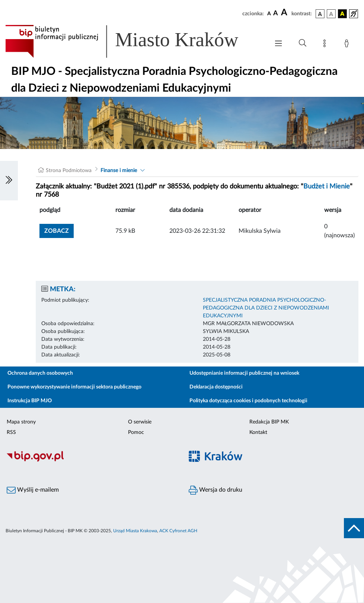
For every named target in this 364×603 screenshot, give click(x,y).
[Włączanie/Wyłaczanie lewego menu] (9, 181)
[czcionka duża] (285, 13)
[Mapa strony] (326, 45)
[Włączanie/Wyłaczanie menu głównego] (278, 44)
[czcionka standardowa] (269, 13)
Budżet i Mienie (327, 187)
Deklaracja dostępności (216, 387)
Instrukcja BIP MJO (30, 401)
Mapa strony (21, 422)
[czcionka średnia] (276, 14)
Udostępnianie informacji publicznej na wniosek (244, 373)
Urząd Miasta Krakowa (135, 531)
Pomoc (136, 432)
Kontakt (258, 432)
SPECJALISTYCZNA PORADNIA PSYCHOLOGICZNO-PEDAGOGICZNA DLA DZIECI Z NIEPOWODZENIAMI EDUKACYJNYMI (266, 308)
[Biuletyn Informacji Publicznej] (91, 461)
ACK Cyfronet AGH (178, 531)
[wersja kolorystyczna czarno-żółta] (342, 14)
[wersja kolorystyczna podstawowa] (320, 14)
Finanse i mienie (119, 171)
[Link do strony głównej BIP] (132, 41)
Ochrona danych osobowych (40, 373)
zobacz (57, 231)
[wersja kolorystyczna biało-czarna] (331, 14)
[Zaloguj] (348, 45)
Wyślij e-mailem (33, 490)
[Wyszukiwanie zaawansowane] (303, 43)
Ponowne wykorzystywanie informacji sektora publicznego (74, 387)
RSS (11, 432)
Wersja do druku (215, 490)
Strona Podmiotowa (69, 171)
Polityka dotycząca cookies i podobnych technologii (248, 401)
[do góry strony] (354, 528)
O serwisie (140, 422)
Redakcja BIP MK (269, 422)
